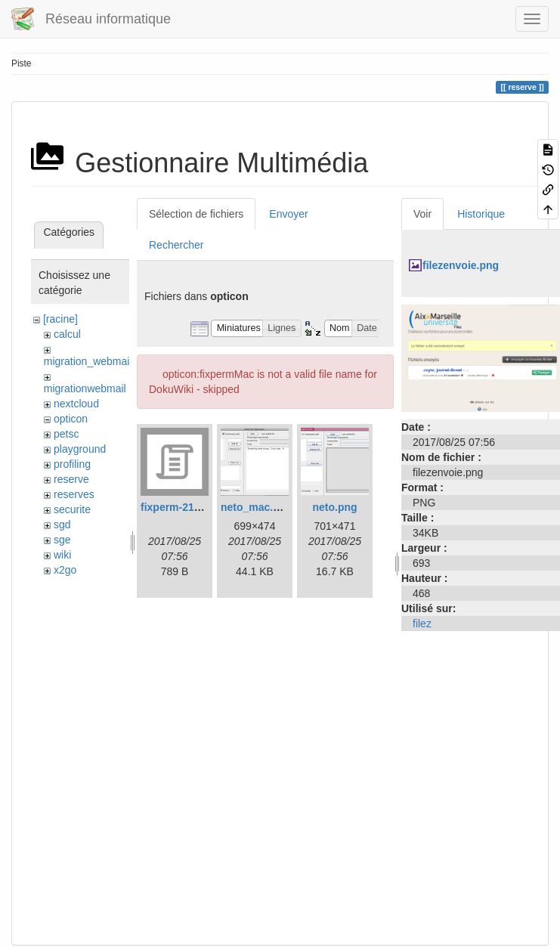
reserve (71, 479)
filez (422, 624)
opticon (71, 419)
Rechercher (176, 245)
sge (62, 540)
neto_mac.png (257, 507)
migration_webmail (88, 361)
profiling (72, 464)
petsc (66, 434)
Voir (422, 214)
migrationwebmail (85, 388)
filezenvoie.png (461, 265)
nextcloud (76, 404)
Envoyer (288, 214)
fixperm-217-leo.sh (187, 507)
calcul (67, 334)
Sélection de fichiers (196, 214)
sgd (62, 525)
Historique (481, 214)
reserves (74, 494)
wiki (62, 555)
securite (72, 509)
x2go (65, 570)
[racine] (60, 319)
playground (80, 449)
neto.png (334, 507)
